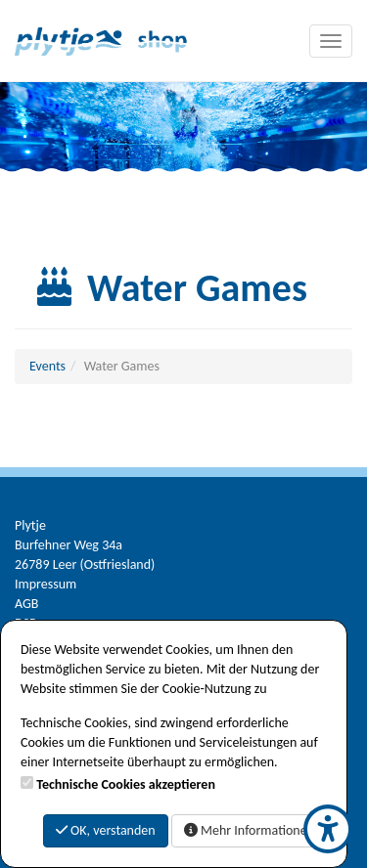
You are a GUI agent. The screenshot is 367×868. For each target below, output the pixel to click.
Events (47, 366)
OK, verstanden (106, 830)
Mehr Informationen (249, 830)
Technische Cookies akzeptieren (126, 784)
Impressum (46, 584)
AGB (26, 604)
